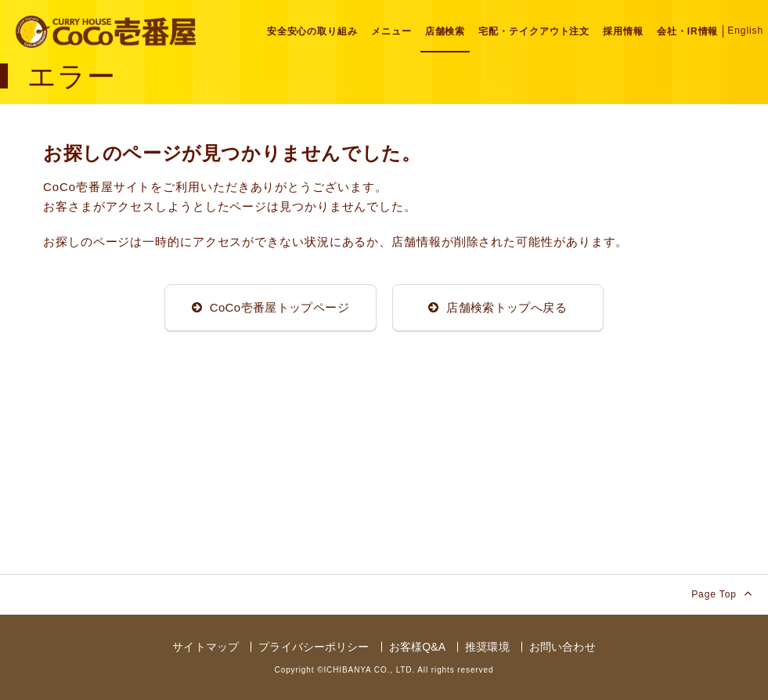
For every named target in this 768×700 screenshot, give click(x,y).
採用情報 (623, 31)
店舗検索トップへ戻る (498, 307)
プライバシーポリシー (314, 647)
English (745, 31)
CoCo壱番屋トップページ (270, 307)
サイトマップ (206, 647)
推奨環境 (487, 647)
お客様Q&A (417, 647)
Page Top (722, 593)
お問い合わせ (562, 647)
